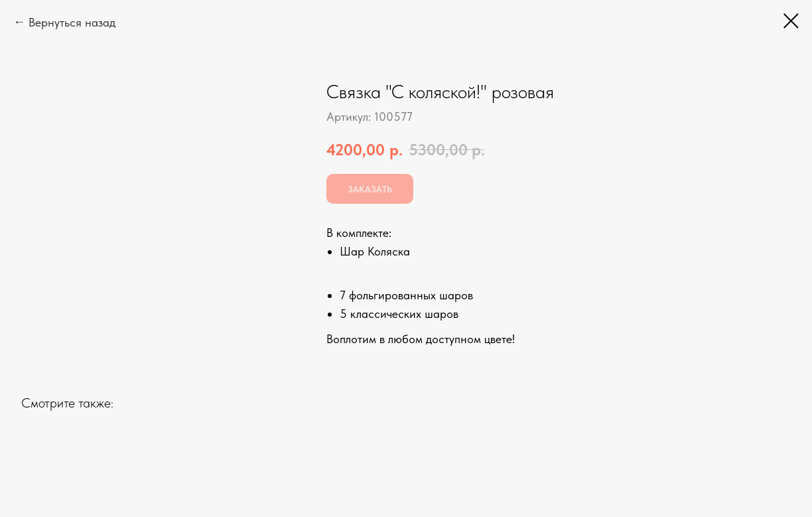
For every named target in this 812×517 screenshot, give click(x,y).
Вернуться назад (72, 22)
